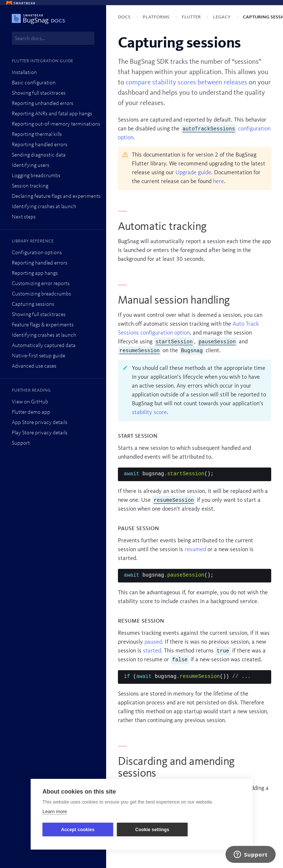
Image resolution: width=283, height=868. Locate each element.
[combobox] (53, 38)
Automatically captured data (44, 346)
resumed (195, 550)
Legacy (223, 17)
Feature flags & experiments (43, 325)
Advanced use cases (34, 366)
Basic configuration (34, 83)
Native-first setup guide (39, 356)
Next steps (24, 217)
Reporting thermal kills (37, 135)
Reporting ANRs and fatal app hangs (52, 114)
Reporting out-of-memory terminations (56, 124)
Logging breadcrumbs (36, 176)
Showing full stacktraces (39, 93)
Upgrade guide (193, 173)
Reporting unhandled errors (43, 104)
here (219, 182)
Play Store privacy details (40, 433)
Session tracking (30, 186)
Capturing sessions (33, 304)
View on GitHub (30, 402)
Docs (125, 17)
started (152, 651)
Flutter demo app (31, 412)
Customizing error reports (41, 284)
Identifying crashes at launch (44, 207)
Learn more (55, 811)
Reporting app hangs (35, 274)
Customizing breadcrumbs (41, 294)
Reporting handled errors (40, 145)
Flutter (192, 17)
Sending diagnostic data (39, 155)
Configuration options (37, 253)
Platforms (157, 17)
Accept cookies (78, 830)
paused (153, 642)
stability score (149, 413)
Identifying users (31, 166)
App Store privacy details (40, 423)
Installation (24, 73)
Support (21, 443)
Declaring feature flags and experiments (56, 197)
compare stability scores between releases (186, 83)
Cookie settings (152, 830)
